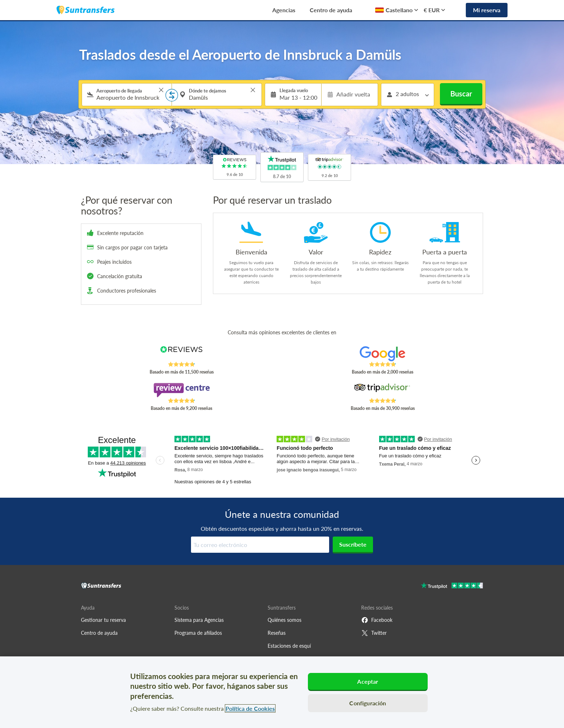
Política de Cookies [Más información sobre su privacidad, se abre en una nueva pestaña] (250, 708)
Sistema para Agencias (199, 620)
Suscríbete (353, 544)
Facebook (377, 620)
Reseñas (277, 633)
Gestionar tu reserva (103, 620)
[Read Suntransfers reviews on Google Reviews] (383, 354)
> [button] (161, 90)
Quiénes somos (285, 620)
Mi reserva (487, 10)
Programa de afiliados (198, 633)
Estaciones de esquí (289, 646)
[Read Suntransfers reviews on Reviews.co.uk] (181, 354)
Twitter (374, 633)
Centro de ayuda (331, 10)
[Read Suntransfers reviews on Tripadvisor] (383, 390)
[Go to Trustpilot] (452, 586)
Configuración (368, 703)
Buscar (461, 94)
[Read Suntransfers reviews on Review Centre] (181, 390)
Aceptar (368, 681)
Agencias (284, 10)
